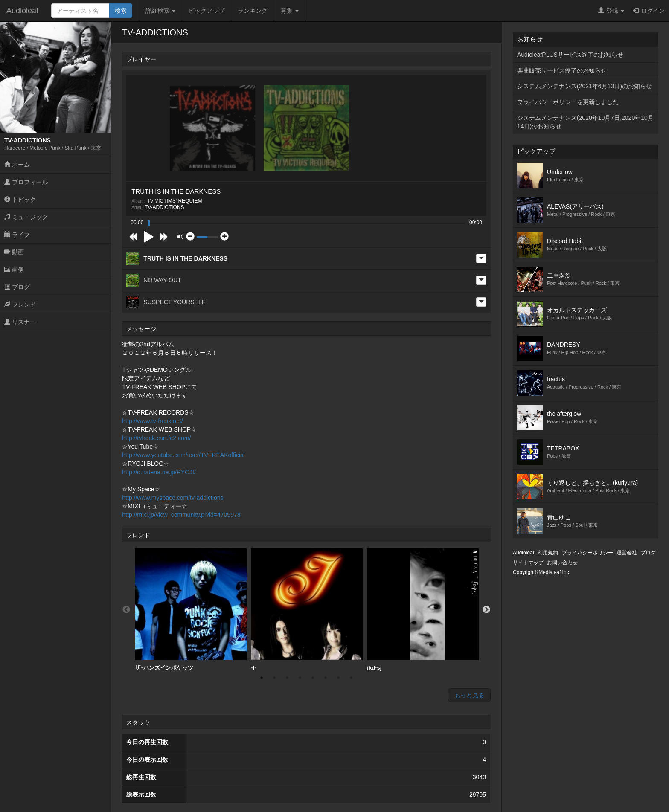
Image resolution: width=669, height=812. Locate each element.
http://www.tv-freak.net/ (152, 421)
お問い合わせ (562, 563)
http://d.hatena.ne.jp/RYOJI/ (159, 472)
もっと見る (469, 695)
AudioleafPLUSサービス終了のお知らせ (570, 55)
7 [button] (338, 678)
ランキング (253, 11)
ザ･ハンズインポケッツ (191, 610)
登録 (611, 11)
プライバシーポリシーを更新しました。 (571, 102)
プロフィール (26, 182)
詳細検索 (160, 11)
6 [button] (326, 678)
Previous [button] (126, 610)
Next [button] (486, 610)
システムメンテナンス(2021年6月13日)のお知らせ (585, 86)
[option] (191, 610)
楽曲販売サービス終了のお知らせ (562, 70)
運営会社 (627, 553)
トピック (20, 200)
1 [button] (262, 678)
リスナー (20, 322)
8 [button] (351, 678)
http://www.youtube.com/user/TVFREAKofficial (183, 455)
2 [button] (274, 678)
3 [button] (287, 678)
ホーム (17, 165)
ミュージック (26, 217)
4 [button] (300, 678)
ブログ (17, 287)
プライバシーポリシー (588, 553)
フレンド (20, 304)
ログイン (649, 11)
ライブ (17, 235)
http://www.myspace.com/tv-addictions (173, 498)
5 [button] (313, 678)
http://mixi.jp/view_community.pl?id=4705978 (181, 515)
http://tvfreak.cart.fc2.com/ (156, 438)
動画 (14, 252)
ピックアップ (207, 11)
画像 (14, 270)
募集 (290, 11)
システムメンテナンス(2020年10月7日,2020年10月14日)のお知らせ (585, 122)
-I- (307, 610)
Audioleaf (22, 11)
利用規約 (548, 553)
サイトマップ (528, 563)
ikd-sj (423, 610)
